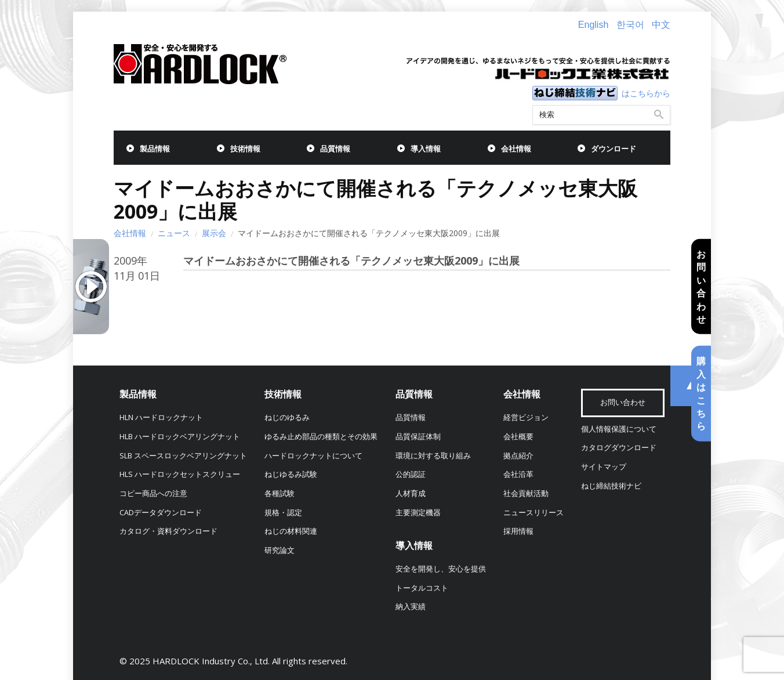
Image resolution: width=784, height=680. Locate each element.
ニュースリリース (533, 513)
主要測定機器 (418, 513)
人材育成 (411, 493)
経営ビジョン (526, 417)
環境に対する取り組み (433, 456)
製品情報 (155, 149)
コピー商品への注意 (153, 493)
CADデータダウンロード (161, 513)
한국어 (630, 25)
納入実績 (411, 607)
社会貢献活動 (526, 493)
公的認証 (411, 474)
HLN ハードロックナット (161, 417)
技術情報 (245, 149)
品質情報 (335, 149)
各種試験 (280, 493)
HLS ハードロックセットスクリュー (180, 474)
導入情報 (426, 149)
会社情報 (516, 149)
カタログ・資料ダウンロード (168, 531)
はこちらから (646, 93)
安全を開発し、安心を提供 (441, 569)
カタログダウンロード (619, 448)
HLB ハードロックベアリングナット (180, 437)
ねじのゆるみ (287, 417)
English (593, 25)
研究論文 (280, 550)
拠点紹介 (518, 456)
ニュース (174, 233)
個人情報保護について (619, 429)
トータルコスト (422, 588)
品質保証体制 (418, 437)
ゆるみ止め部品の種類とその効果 (321, 437)
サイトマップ (604, 467)
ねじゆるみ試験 (291, 474)
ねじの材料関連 (291, 531)
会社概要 (518, 437)
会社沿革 (518, 474)
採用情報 (518, 531)
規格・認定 (283, 513)
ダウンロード (614, 149)
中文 (661, 25)
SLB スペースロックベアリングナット (183, 456)
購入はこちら (701, 393)
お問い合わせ (701, 287)
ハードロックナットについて (313, 456)
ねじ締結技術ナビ (611, 486)
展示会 (214, 233)
